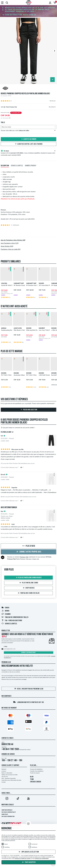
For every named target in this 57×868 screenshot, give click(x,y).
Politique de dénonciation (8, 817)
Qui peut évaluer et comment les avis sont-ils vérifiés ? (18, 428)
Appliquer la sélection (29, 852)
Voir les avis (53, 101)
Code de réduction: (20, 15)
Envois (5, 608)
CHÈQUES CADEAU (36, 782)
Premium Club (24, 557)
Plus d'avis (29, 546)
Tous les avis (5, 776)
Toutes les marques (35, 773)
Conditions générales (7, 810)
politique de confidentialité (42, 858)
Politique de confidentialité (9, 812)
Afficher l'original (5, 518)
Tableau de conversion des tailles (15, 617)
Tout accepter (29, 862)
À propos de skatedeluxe (36, 769)
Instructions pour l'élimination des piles (11, 780)
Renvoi (5, 611)
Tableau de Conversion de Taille (9, 775)
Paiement (4, 769)
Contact (4, 782)
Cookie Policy (5, 814)
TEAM (32, 779)
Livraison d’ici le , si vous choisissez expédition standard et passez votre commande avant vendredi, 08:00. (29, 153)
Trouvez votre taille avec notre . (28, 130)
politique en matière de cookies (23, 858)
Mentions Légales (8, 805)
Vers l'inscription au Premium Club (29, 689)
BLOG (32, 777)
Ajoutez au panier (29, 139)
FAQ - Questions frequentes (9, 778)
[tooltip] (55, 107)
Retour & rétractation (7, 773)
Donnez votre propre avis (29, 552)
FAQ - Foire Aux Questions (12, 621)
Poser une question (29, 410)
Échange (6, 614)
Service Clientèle (9, 624)
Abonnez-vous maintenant (29, 653)
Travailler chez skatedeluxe (37, 771)
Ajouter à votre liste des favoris (29, 144)
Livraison (4, 771)
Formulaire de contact (25, 750)
